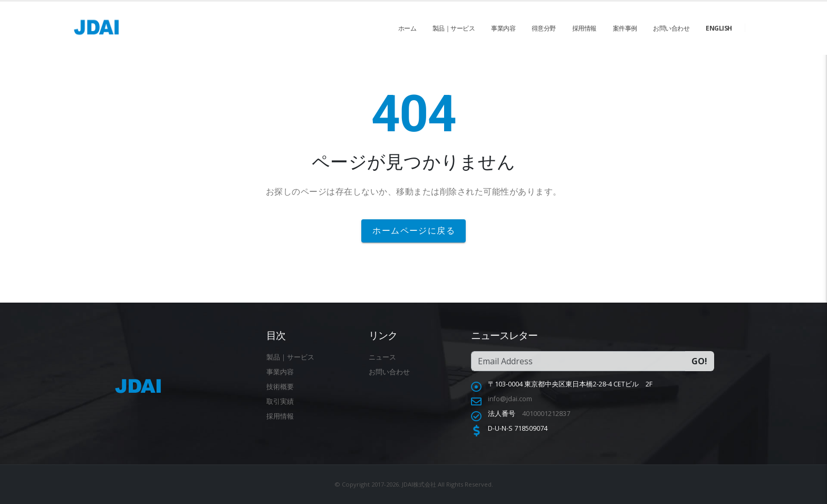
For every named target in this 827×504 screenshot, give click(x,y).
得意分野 (544, 28)
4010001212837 (546, 414)
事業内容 (503, 28)
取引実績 (280, 401)
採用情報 (584, 28)
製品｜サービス (454, 28)
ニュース (382, 357)
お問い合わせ (671, 28)
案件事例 (625, 28)
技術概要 (280, 387)
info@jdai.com (510, 399)
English (719, 28)
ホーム (407, 28)
